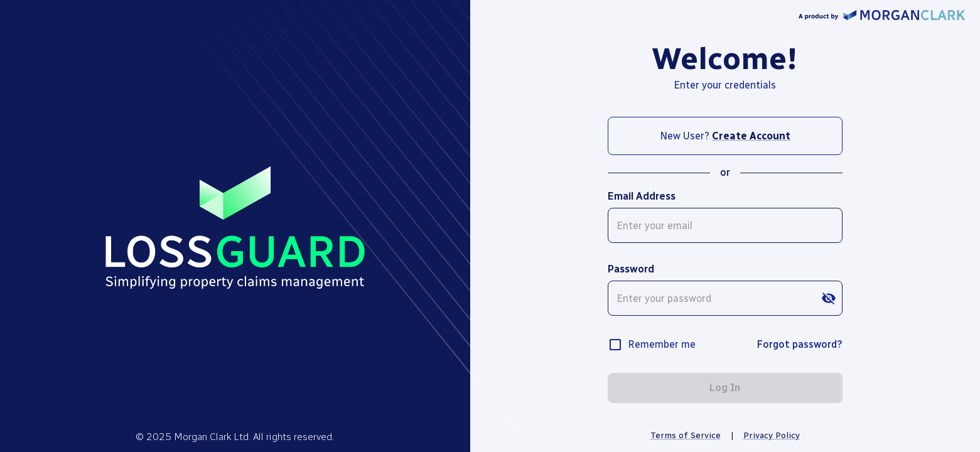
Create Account (751, 136)
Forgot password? (800, 344)
